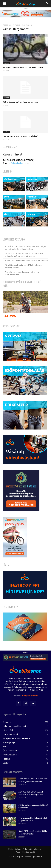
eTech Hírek (8, 730)
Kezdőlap (7, 25)
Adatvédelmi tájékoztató (26, 852)
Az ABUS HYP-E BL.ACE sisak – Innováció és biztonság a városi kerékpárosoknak (24, 255)
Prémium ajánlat (10, 755)
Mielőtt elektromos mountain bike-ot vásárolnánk (26, 261)
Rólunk (18, 849)
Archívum (6, 63)
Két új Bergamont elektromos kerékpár (21, 102)
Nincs (5, 747)
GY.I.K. (10, 849)
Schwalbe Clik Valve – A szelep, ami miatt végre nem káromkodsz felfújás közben (25, 248)
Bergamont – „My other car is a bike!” (20, 136)
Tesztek (6, 759)
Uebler (6, 763)
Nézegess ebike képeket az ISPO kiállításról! (23, 67)
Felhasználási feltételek (32, 849)
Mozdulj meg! (9, 742)
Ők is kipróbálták (10, 751)
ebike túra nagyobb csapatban (16, 726)
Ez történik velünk (10, 734)
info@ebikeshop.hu (18, 163)
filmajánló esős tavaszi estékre (16, 738)
